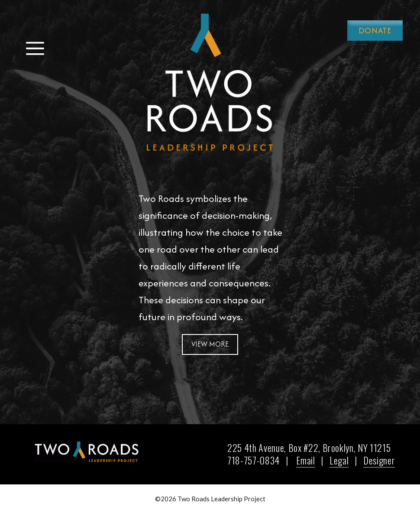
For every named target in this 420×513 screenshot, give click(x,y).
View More (210, 344)
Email (305, 460)
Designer (379, 460)
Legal (339, 460)
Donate (375, 31)
